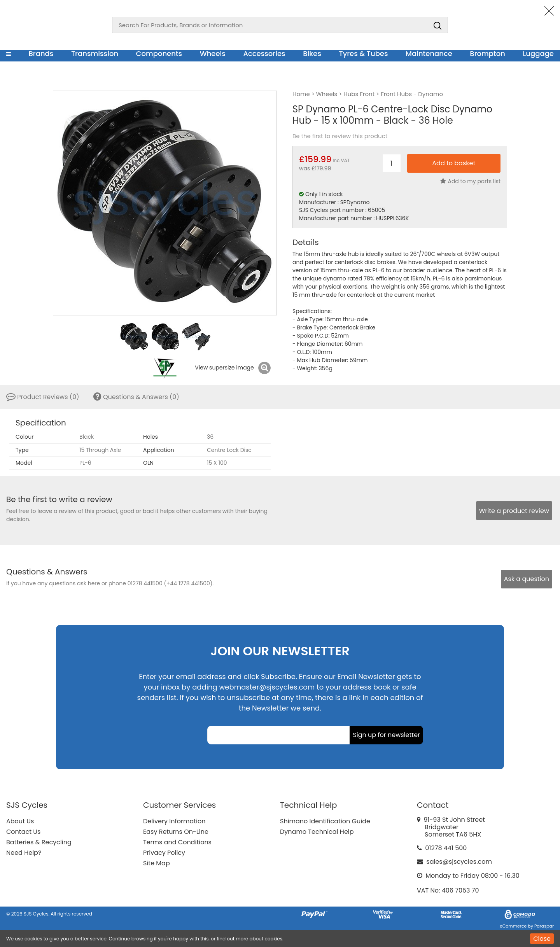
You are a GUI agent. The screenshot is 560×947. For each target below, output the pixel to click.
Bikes (312, 53)
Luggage (538, 53)
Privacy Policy (164, 853)
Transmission (95, 53)
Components (159, 53)
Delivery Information (174, 821)
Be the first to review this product (340, 136)
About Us (20, 821)
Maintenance (429, 53)
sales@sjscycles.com (459, 862)
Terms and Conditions (177, 842)
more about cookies (259, 939)
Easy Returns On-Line (176, 832)
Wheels (213, 53)
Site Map (157, 863)
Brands (41, 53)
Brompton (487, 53)
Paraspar (544, 926)
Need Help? (24, 853)
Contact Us (23, 832)
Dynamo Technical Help (317, 832)
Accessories (264, 53)
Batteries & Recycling (39, 842)
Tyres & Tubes (364, 53)
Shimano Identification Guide (325, 821)
